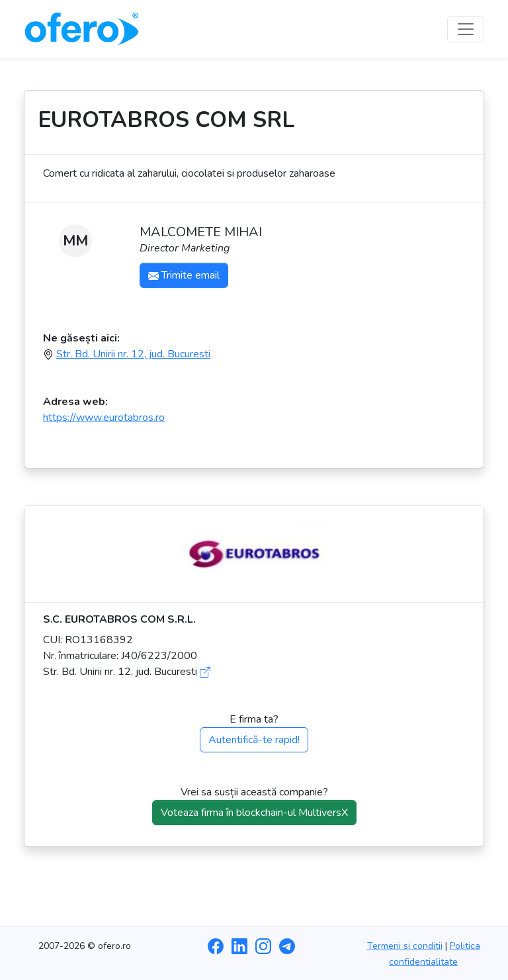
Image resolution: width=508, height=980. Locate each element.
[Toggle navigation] (466, 29)
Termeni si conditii (405, 946)
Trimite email (184, 275)
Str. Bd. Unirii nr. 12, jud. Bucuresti (133, 354)
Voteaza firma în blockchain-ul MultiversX (254, 813)
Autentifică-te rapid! (254, 740)
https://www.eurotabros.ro (104, 418)
